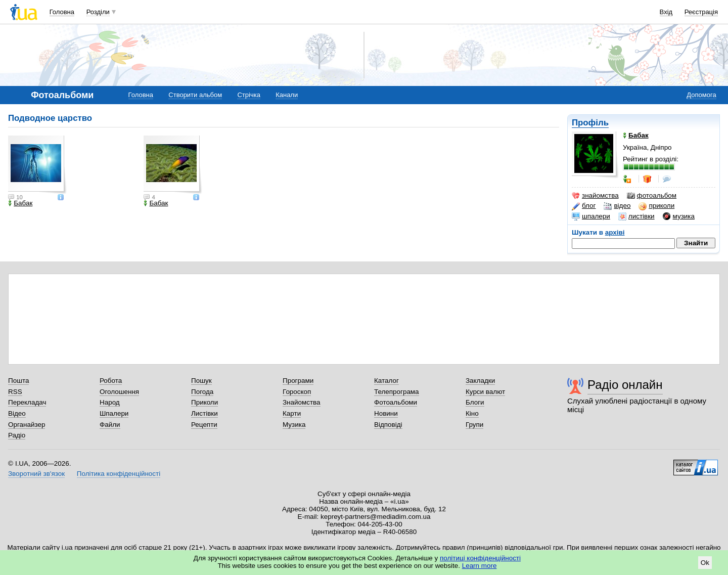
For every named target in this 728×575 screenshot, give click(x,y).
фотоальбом (652, 196)
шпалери (591, 216)
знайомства (595, 196)
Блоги (475, 402)
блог (584, 206)
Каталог (386, 381)
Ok (705, 563)
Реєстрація (701, 12)
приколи (656, 206)
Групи (474, 425)
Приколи (204, 402)
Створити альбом (195, 95)
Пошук (201, 381)
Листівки (204, 413)
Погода (202, 392)
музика (679, 216)
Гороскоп (297, 392)
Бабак (20, 203)
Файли (110, 425)
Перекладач (27, 402)
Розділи (98, 12)
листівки (636, 216)
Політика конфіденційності (119, 474)
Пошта (18, 381)
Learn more (480, 566)
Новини (386, 413)
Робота (111, 381)
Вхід (666, 12)
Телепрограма (397, 392)
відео (617, 206)
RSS (15, 392)
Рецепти (204, 425)
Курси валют (485, 392)
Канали (287, 95)
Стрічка (248, 95)
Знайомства (302, 402)
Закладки (480, 381)
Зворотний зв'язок (36, 474)
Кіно (472, 413)
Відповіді (388, 425)
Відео (17, 413)
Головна (62, 12)
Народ (110, 402)
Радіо (17, 435)
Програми (298, 381)
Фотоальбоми (396, 402)
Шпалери (114, 413)
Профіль (590, 123)
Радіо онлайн (625, 385)
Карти (292, 413)
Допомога (701, 95)
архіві (615, 232)
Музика (294, 425)
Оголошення (119, 392)
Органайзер (27, 425)
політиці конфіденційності (480, 558)
